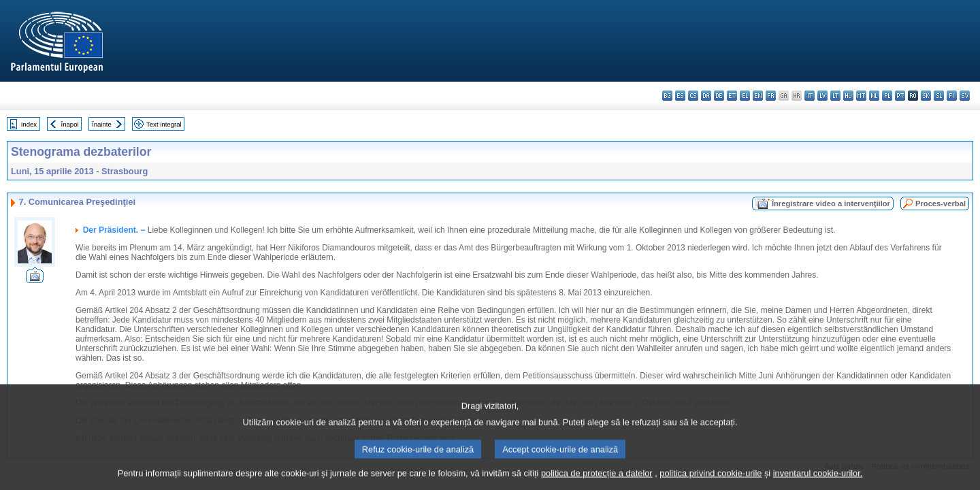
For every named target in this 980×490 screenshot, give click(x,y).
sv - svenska (965, 96)
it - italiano (810, 96)
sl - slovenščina (939, 96)
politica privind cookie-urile (710, 480)
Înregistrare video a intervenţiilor (831, 203)
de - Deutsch (719, 96)
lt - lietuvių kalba (835, 96)
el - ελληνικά (745, 96)
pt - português (900, 96)
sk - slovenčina (926, 96)
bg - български (667, 96)
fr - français (771, 96)
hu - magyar (848, 96)
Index (29, 124)
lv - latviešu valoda (822, 96)
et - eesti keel (732, 96)
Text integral (164, 124)
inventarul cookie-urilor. (818, 480)
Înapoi (70, 124)
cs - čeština (693, 96)
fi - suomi (952, 96)
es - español (680, 96)
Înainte (102, 124)
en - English (758, 96)
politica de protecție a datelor (597, 480)
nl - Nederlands (874, 96)
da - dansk (706, 96)
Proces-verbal (941, 203)
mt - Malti (861, 96)
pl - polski (887, 96)
